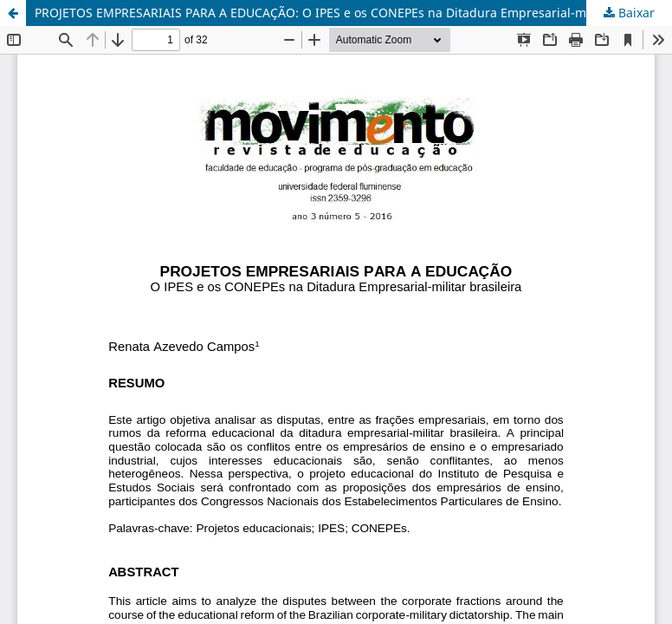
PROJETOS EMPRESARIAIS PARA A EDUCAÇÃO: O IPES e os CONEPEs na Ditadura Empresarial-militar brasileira (353, 13)
